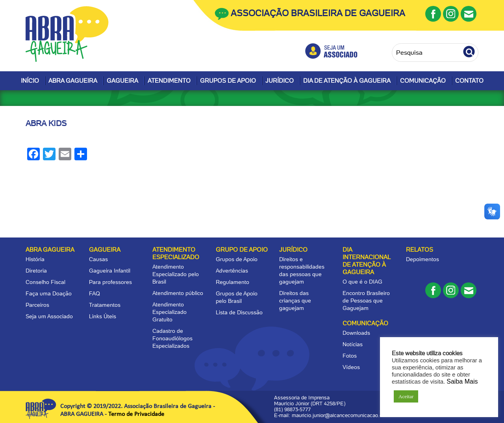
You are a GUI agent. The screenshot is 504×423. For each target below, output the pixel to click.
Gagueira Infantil (110, 271)
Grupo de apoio (242, 250)
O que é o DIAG (362, 282)
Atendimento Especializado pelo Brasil (176, 274)
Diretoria (36, 271)
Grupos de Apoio (228, 81)
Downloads (356, 333)
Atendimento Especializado (176, 253)
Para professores (110, 282)
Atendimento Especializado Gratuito (170, 312)
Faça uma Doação (49, 293)
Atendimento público (178, 293)
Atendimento (169, 81)
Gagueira (122, 81)
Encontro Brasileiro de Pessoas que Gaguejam (366, 301)
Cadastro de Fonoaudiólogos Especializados (172, 338)
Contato (469, 81)
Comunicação (423, 81)
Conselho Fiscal (45, 282)
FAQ (94, 293)
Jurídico (280, 81)
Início (30, 81)
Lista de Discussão (239, 312)
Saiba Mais (462, 381)
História (35, 259)
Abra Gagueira (73, 81)
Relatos (420, 250)
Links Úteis (103, 316)
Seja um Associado (49, 316)
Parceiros (37, 305)
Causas (98, 259)
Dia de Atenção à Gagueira (347, 81)
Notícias (353, 344)
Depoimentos (422, 259)
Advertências (232, 271)
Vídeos (351, 367)
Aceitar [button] (406, 396)
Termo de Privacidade (136, 414)
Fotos (350, 356)
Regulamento (233, 282)
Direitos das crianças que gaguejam (295, 301)
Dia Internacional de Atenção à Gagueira (366, 261)
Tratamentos (105, 305)
